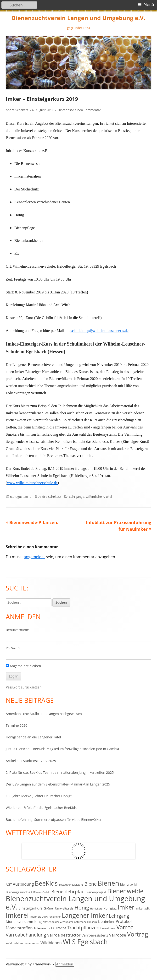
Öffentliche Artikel (99, 497)
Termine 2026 (17, 725)
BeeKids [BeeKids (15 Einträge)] (46, 883)
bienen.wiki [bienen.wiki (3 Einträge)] (128, 884)
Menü (149, 5)
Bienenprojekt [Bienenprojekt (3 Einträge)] (96, 892)
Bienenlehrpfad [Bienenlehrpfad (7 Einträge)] (68, 891)
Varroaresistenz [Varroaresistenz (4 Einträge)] (95, 935)
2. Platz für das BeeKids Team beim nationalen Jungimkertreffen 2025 (60, 772)
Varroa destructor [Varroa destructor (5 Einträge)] (64, 935)
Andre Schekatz (17, 110)
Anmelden (65, 964)
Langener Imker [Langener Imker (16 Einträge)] (85, 915)
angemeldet (34, 557)
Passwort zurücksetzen (24, 687)
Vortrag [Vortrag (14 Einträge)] (137, 934)
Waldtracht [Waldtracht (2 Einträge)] (12, 943)
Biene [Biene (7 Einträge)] (91, 884)
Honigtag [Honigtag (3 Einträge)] (110, 908)
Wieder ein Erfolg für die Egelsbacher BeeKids (41, 808)
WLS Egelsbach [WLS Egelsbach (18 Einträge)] (85, 942)
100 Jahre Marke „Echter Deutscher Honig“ (39, 796)
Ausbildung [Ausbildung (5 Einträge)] (23, 884)
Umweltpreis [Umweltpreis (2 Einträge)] (108, 928)
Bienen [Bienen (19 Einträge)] (108, 883)
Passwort (13, 648)
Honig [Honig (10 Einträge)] (82, 907)
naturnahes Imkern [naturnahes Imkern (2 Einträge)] (86, 922)
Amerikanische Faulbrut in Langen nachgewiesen (44, 714)
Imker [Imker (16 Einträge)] (126, 907)
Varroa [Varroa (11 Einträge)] (125, 927)
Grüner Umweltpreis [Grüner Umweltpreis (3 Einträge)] (59, 908)
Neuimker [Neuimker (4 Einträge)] (106, 921)
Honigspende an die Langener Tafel (33, 737)
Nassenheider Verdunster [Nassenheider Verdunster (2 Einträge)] (58, 922)
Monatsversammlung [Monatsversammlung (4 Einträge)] (24, 921)
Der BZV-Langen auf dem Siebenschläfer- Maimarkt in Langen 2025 (58, 784)
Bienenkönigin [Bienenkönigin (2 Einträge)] (42, 892)
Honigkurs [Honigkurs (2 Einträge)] (96, 909)
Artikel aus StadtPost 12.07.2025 (31, 761)
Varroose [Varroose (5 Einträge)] (118, 935)
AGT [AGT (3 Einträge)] (9, 884)
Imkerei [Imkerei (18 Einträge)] (17, 915)
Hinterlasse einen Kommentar (79, 110)
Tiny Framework (38, 964)
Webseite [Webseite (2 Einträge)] (25, 943)
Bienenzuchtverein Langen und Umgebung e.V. (78, 18)
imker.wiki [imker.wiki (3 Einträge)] (143, 908)
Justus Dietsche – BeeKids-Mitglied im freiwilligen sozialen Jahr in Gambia (62, 749)
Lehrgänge (77, 497)
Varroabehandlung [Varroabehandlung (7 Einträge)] (26, 935)
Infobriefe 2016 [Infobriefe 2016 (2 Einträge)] (39, 917)
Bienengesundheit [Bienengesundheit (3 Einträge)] (19, 892)
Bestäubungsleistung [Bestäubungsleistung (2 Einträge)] (71, 885)
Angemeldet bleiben (23, 666)
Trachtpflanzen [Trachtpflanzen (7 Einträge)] (83, 928)
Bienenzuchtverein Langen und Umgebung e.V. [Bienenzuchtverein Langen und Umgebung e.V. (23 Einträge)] (75, 903)
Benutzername (17, 630)
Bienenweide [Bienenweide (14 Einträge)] (125, 891)
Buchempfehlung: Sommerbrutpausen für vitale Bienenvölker (54, 820)
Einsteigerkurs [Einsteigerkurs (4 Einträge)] (31, 908)
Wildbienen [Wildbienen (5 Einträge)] (51, 943)
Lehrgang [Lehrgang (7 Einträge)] (119, 916)
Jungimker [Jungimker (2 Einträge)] (55, 917)
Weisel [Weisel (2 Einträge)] (36, 943)
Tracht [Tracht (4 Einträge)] (61, 928)
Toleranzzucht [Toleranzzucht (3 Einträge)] (44, 928)
